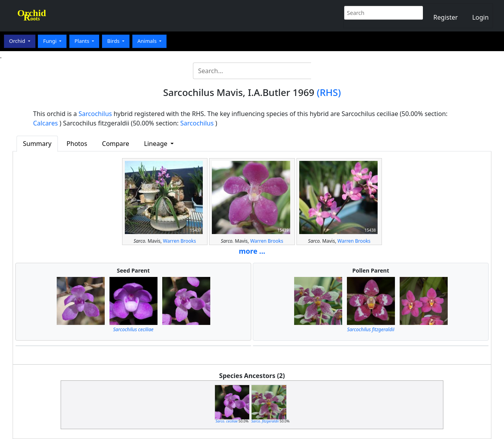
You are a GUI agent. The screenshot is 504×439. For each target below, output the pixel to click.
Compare (116, 144)
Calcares (45, 123)
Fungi (50, 41)
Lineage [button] (157, 144)
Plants (82, 41)
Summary (37, 144)
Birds (114, 41)
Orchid (18, 41)
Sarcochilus (95, 114)
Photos (77, 144)
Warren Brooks (180, 241)
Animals (148, 41)
